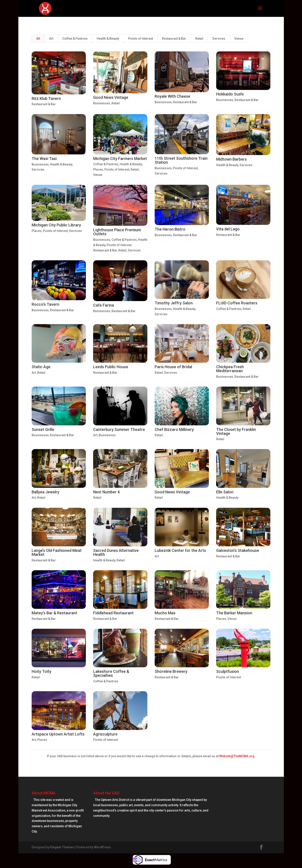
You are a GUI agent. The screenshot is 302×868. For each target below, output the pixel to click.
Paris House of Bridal (173, 367)
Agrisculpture (105, 734)
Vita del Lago (228, 229)
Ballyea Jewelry (45, 492)
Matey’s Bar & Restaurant (54, 613)
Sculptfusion (228, 671)
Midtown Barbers (231, 159)
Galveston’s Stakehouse (238, 550)
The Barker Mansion (234, 613)
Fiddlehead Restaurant (113, 613)
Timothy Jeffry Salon (174, 303)
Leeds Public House (111, 367)
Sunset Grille (43, 429)
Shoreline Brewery (171, 671)
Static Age (41, 367)
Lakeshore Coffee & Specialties (111, 673)
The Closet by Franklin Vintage (236, 431)
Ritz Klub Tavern (46, 98)
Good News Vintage (111, 97)
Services (219, 39)
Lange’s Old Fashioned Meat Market (57, 552)
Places (98, 169)
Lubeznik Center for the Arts (180, 550)
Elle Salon (225, 492)
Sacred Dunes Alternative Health (116, 552)
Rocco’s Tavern (45, 304)
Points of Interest (140, 39)
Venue (239, 39)
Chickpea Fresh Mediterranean (230, 369)
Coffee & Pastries (75, 39)
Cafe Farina (104, 305)
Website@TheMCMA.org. (237, 756)
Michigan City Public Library (56, 225)
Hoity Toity (41, 671)
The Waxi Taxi (44, 159)
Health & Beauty (108, 39)
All (38, 39)
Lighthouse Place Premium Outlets (117, 232)
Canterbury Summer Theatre (119, 429)
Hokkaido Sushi (230, 94)
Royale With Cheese (172, 96)
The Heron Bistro (170, 229)
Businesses (102, 103)
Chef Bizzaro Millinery (174, 429)
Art (51, 39)
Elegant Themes (62, 847)
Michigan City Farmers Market (120, 159)
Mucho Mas (165, 613)
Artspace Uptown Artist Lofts (58, 734)
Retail (199, 39)
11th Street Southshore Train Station (181, 160)
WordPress (102, 847)
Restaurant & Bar (174, 39)
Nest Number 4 (106, 492)
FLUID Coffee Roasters (237, 303)
